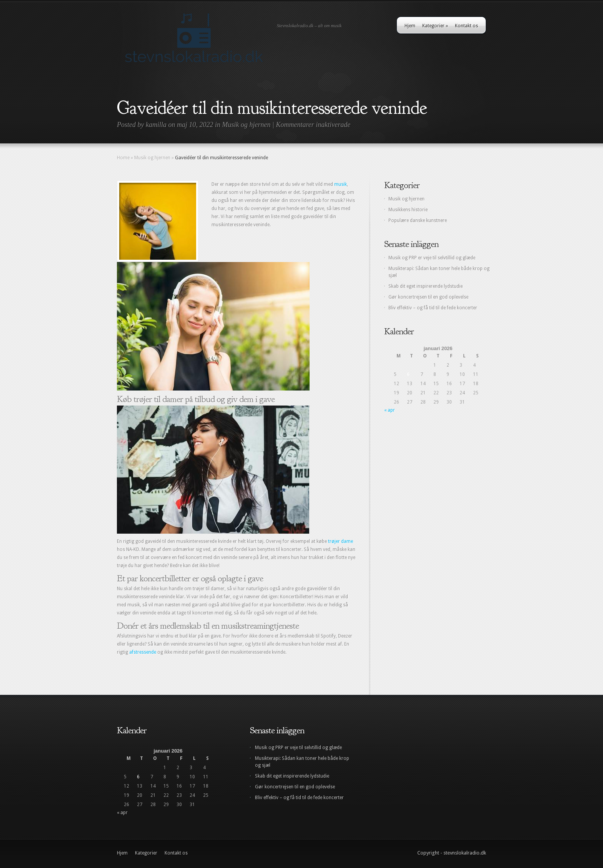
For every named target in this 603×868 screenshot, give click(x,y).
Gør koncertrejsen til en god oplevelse (428, 297)
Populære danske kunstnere (418, 220)
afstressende (143, 652)
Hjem (410, 26)
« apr (390, 410)
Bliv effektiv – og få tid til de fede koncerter (433, 308)
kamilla (156, 125)
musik (341, 184)
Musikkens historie (408, 210)
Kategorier (435, 26)
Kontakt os (466, 26)
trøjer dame (341, 541)
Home (123, 158)
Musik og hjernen (247, 125)
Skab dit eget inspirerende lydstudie (426, 286)
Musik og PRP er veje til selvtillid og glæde (432, 258)
